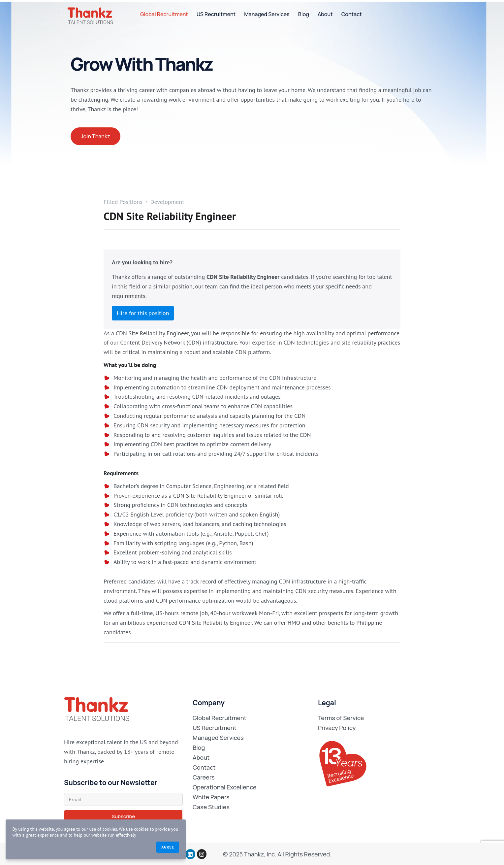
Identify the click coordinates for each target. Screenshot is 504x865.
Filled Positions (123, 202)
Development (167, 202)
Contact (352, 14)
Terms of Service (341, 718)
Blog (304, 14)
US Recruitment (216, 14)
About (325, 14)
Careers (204, 777)
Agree (121, 846)
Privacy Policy (337, 728)
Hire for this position (143, 313)
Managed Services (267, 14)
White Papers (211, 797)
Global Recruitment (164, 14)
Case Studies (211, 807)
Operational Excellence (225, 787)
